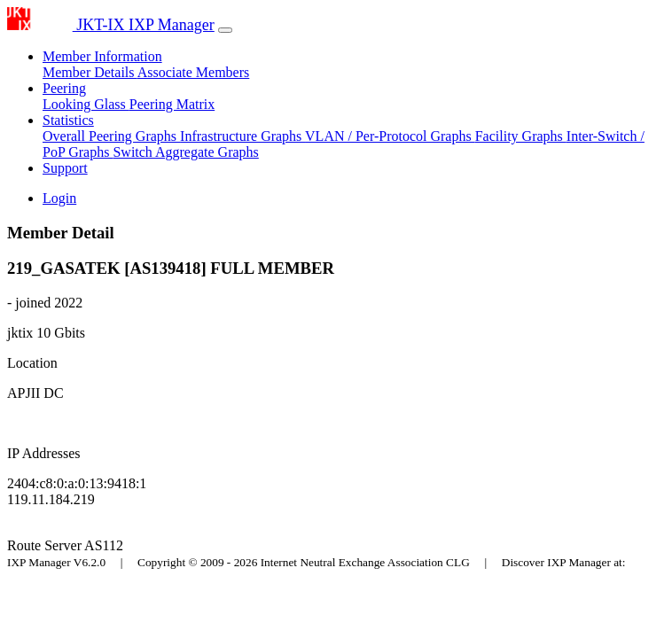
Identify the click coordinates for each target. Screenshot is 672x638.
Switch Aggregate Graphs (185, 152)
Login (59, 198)
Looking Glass (86, 104)
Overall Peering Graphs (111, 136)
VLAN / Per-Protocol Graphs (390, 136)
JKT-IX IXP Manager (111, 25)
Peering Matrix (172, 104)
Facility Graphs (521, 136)
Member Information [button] (102, 56)
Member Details (90, 72)
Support (65, 168)
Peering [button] (64, 88)
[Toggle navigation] (225, 30)
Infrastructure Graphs (242, 136)
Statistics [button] (68, 120)
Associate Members (194, 72)
